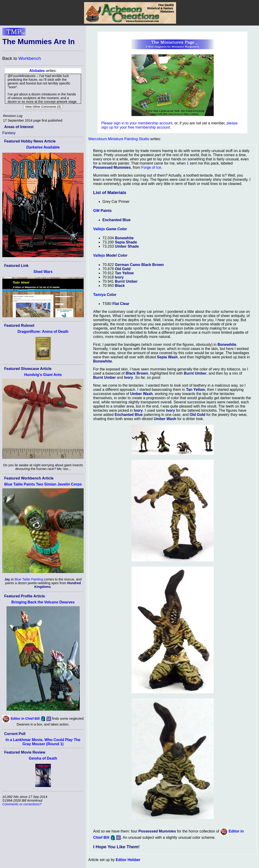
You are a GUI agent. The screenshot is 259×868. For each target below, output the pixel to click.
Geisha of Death (43, 758)
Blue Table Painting (29, 579)
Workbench (30, 58)
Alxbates (37, 71)
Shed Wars (43, 272)
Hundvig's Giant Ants (43, 375)
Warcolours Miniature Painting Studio (119, 139)
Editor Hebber (128, 860)
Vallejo (99, 229)
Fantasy (9, 133)
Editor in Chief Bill (25, 718)
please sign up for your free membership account (169, 125)
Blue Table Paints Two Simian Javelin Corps (43, 484)
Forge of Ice (151, 167)
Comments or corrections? (22, 804)
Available (43, 147)
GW (96, 211)
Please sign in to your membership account (137, 123)
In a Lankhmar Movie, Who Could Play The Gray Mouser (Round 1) (43, 742)
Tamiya (99, 295)
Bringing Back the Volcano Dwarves (43, 602)
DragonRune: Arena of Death (43, 332)
